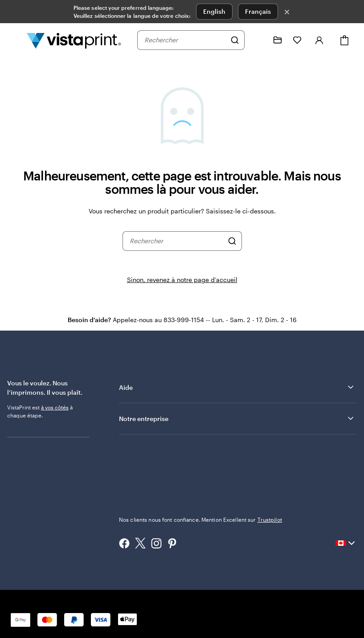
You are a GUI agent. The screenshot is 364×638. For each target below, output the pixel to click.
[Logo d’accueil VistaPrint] (74, 40)
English (214, 11)
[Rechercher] (235, 40)
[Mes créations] (278, 40)
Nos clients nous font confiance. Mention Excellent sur (200, 519)
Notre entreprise (237, 418)
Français (258, 11)
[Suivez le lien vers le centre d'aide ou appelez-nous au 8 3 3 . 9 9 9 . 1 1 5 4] (258, 40)
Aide (237, 387)
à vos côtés (55, 407)
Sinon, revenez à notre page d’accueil (182, 280)
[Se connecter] (319, 40)
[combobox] (185, 40)
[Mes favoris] (297, 40)
